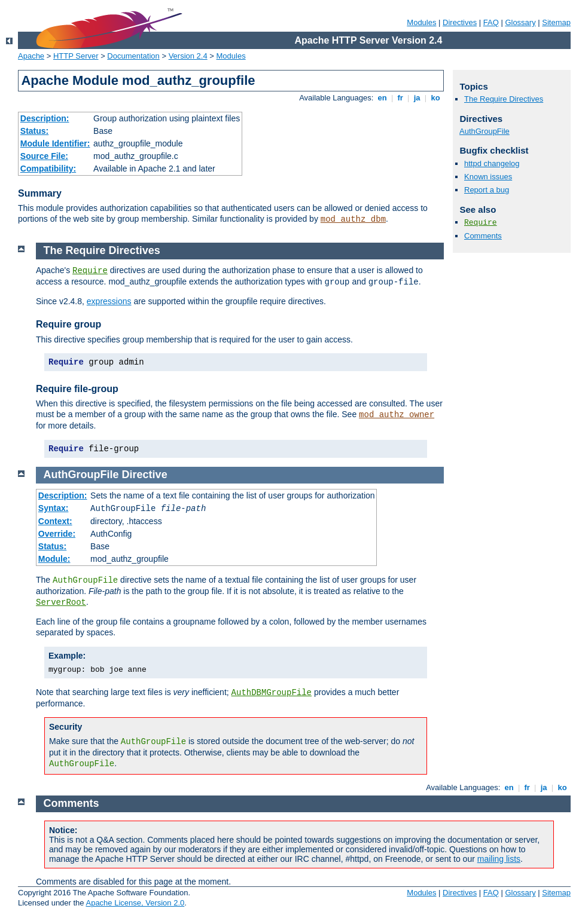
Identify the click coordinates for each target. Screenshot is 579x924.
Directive (145, 475)
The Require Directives (504, 99)
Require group (68, 324)
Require (481, 223)
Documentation (133, 56)
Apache (31, 56)
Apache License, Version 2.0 (135, 903)
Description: (45, 118)
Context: (55, 521)
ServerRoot (61, 602)
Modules (421, 22)
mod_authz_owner (397, 415)
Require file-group (77, 389)
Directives (460, 22)
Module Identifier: (55, 143)
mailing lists (499, 859)
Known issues (488, 177)
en (382, 98)
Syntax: (54, 508)
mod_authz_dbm (353, 219)
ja (417, 98)
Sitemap (556, 22)
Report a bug (487, 190)
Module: (54, 559)
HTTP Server (76, 56)
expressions (109, 301)
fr (400, 98)
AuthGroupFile (484, 131)
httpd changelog (492, 163)
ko (435, 98)
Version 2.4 (188, 56)
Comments (483, 236)
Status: (34, 131)
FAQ (491, 22)
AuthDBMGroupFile (272, 693)
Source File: (44, 156)
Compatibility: (48, 169)
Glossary (520, 22)
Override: (57, 534)
